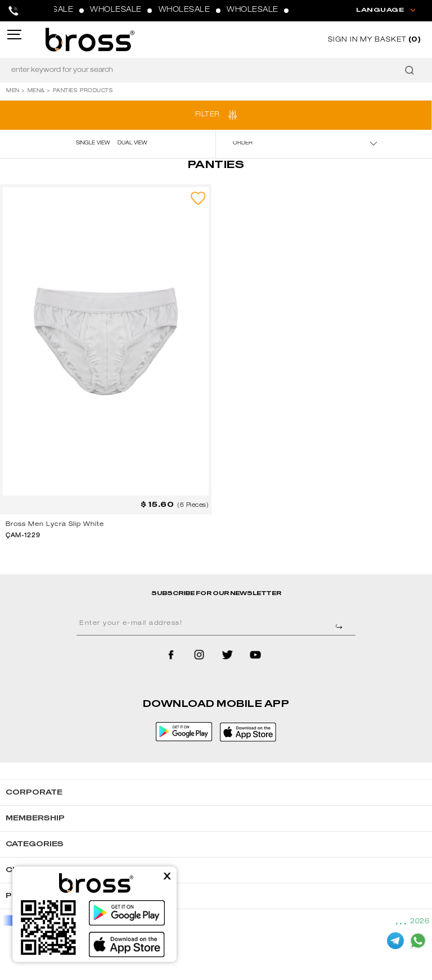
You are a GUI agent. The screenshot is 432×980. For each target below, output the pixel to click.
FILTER (208, 115)
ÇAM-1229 (23, 536)
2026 (420, 922)
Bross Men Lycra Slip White (55, 525)
